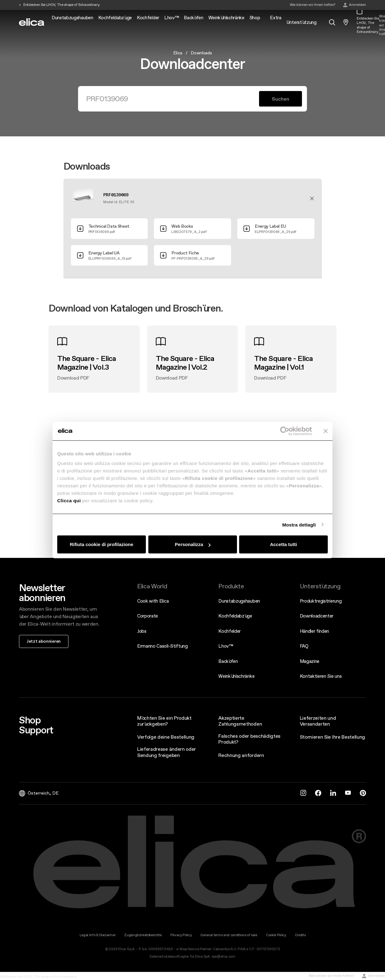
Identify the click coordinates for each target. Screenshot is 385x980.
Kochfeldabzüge (235, 616)
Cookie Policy (276, 935)
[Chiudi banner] (326, 431)
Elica (178, 53)
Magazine (310, 661)
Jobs (142, 631)
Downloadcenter (317, 616)
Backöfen (228, 661)
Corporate (148, 616)
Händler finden (315, 631)
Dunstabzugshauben (239, 601)
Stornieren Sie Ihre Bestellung (332, 737)
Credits (300, 935)
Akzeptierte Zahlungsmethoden (240, 721)
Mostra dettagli (299, 524)
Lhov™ (226, 646)
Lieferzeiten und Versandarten (318, 721)
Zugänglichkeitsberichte (143, 935)
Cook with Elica (153, 601)
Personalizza (193, 544)
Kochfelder (230, 631)
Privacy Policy (181, 935)
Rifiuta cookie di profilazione (101, 544)
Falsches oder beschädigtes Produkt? (249, 739)
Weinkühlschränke (236, 676)
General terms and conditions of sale (229, 935)
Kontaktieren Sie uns (321, 676)
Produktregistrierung (321, 601)
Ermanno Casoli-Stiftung (162, 646)
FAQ (304, 646)
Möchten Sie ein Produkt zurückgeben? (164, 721)
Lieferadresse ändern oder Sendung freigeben (167, 752)
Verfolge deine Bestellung (166, 737)
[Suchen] (172, 99)
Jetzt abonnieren (44, 641)
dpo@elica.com (223, 957)
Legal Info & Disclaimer (98, 935)
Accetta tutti (283, 544)
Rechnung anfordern (241, 755)
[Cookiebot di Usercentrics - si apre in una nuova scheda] (285, 431)
